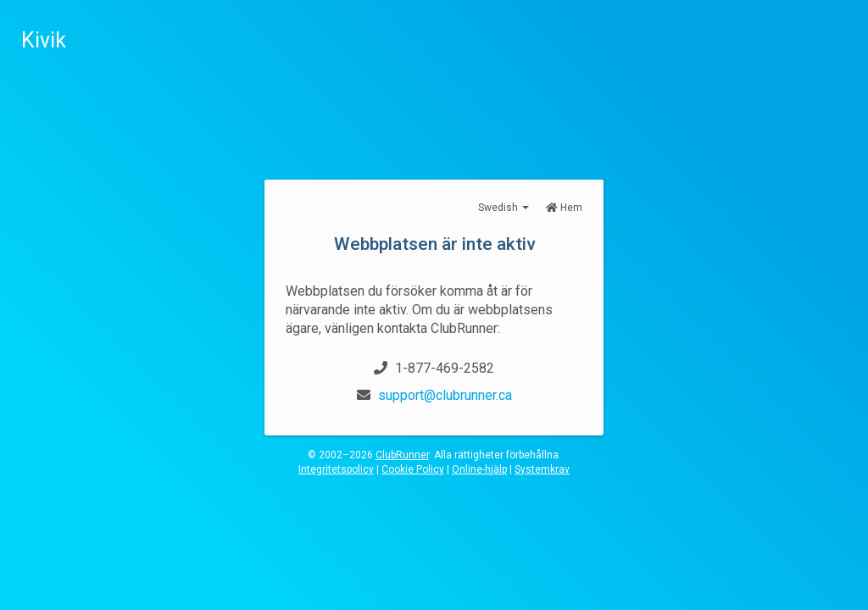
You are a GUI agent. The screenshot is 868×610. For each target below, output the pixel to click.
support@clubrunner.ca (445, 395)
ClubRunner (402, 455)
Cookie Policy (413, 469)
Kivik (44, 40)
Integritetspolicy (336, 469)
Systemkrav (542, 469)
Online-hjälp (479, 469)
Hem (564, 208)
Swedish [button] (504, 208)
